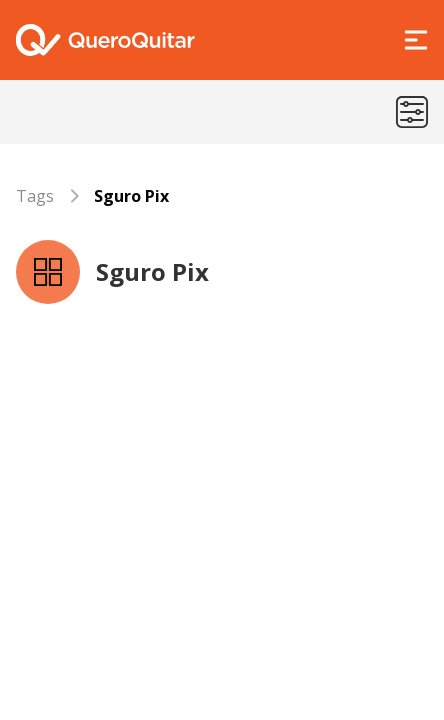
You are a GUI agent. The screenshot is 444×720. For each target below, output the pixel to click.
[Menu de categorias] (412, 112)
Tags (35, 196)
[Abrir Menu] (416, 40)
